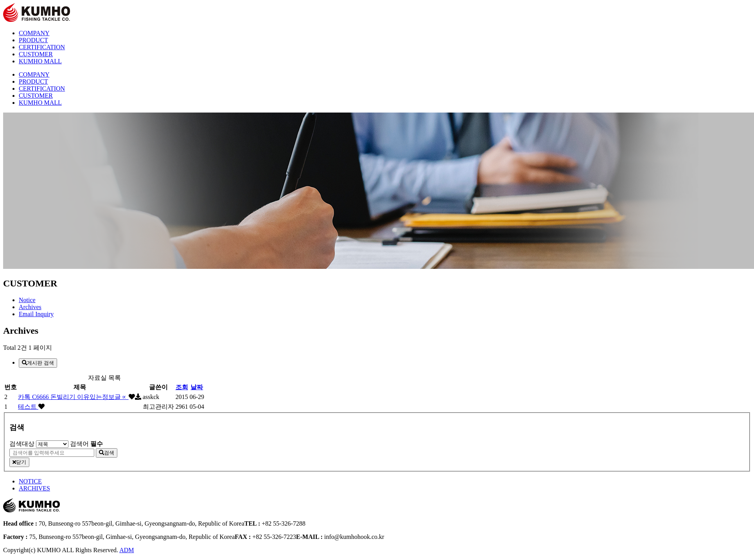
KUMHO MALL (40, 61)
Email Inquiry (36, 314)
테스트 (28, 407)
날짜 (197, 387)
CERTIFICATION (42, 47)
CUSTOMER (36, 54)
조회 (182, 387)
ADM (127, 550)
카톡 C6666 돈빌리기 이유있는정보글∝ (73, 397)
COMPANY (34, 33)
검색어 (86, 444)
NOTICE (30, 481)
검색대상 (22, 444)
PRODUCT (33, 40)
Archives (30, 307)
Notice (27, 300)
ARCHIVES (34, 488)
